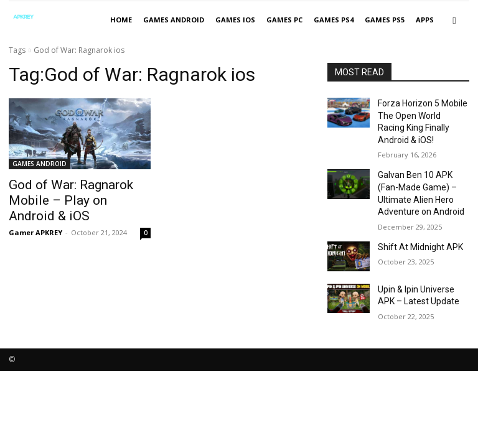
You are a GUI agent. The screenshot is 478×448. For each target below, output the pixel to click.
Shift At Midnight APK (414, 222)
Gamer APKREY (35, 213)
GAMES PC (284, 20)
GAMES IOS (235, 20)
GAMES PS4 (334, 20)
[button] (454, 20)
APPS (425, 20)
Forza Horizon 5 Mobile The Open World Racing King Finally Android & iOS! (422, 113)
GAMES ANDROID (174, 20)
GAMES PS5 (385, 20)
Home (121, 20)
